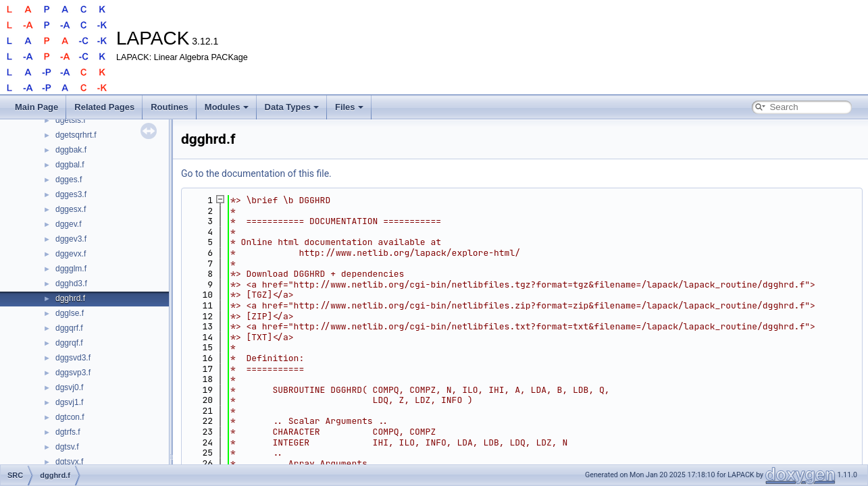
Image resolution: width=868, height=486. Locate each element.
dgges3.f (71, 194)
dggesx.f (71, 209)
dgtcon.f (70, 417)
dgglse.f (70, 313)
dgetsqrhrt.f (76, 135)
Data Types (292, 107)
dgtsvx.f (69, 462)
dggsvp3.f (73, 373)
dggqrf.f (69, 328)
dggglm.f (71, 269)
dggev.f (68, 224)
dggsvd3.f (73, 358)
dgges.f (69, 180)
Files (349, 107)
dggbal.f (70, 165)
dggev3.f (71, 239)
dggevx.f (71, 254)
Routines (170, 107)
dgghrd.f (70, 298)
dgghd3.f (71, 283)
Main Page (36, 107)
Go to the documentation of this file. (256, 173)
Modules (227, 107)
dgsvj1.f (69, 402)
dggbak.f (71, 150)
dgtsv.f (67, 447)
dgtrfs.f (68, 432)
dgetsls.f (71, 120)
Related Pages (104, 107)
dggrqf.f (69, 343)
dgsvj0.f (69, 387)
